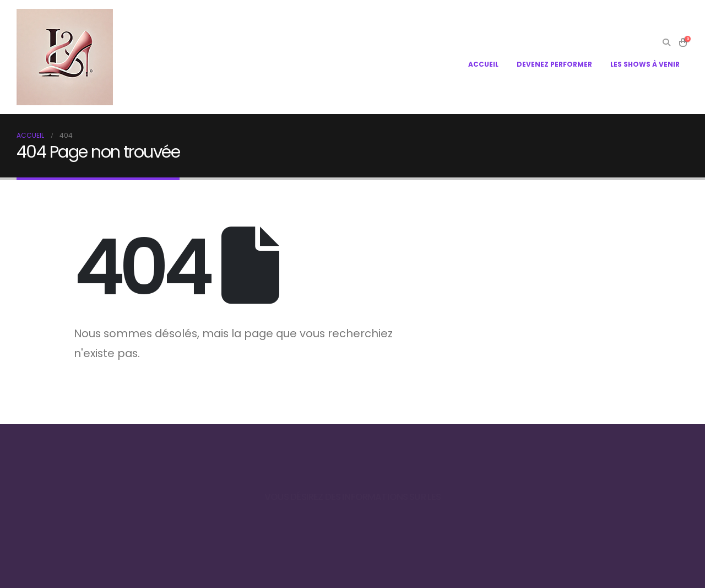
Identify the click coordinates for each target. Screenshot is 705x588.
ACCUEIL (483, 64)
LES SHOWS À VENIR (645, 64)
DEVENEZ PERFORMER (554, 64)
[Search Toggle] (666, 42)
